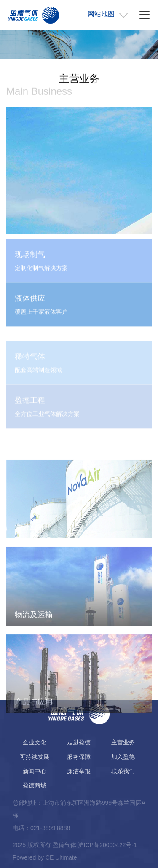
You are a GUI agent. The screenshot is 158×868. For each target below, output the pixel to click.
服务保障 (79, 757)
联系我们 (123, 771)
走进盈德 (79, 742)
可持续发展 (35, 757)
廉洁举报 (79, 771)
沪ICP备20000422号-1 (107, 845)
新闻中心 (35, 771)
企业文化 (35, 742)
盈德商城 (35, 785)
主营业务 (123, 742)
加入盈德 (123, 757)
